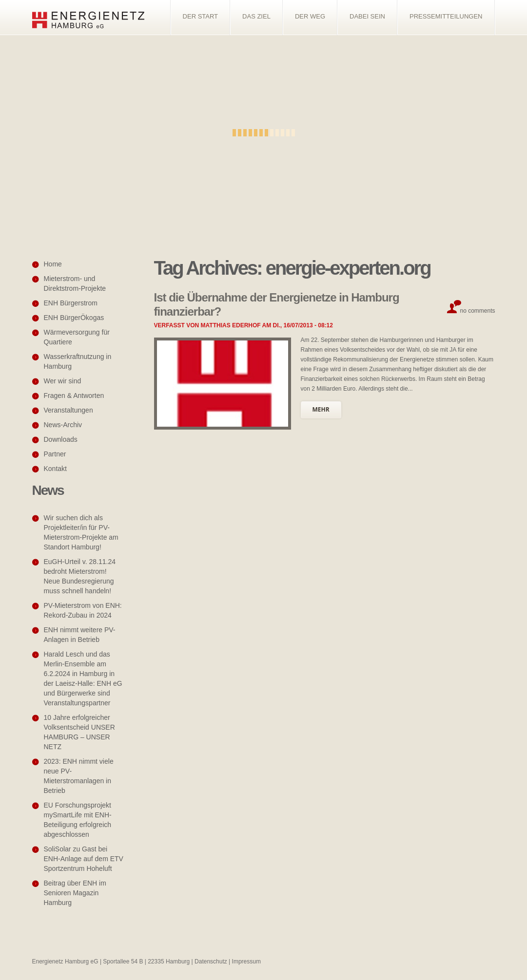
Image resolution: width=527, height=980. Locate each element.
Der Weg (310, 16)
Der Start (200, 16)
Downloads (61, 439)
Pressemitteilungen (446, 16)
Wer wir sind (63, 381)
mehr (321, 409)
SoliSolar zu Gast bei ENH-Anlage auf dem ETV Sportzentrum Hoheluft (84, 859)
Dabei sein (367, 16)
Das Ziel (256, 16)
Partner (55, 454)
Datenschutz (211, 961)
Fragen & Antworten (74, 396)
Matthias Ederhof (231, 325)
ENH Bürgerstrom (71, 303)
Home (53, 264)
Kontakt (55, 469)
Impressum (246, 961)
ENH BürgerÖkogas (74, 318)
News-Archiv (63, 425)
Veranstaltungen (68, 410)
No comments (477, 311)
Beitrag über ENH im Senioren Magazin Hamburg (75, 893)
